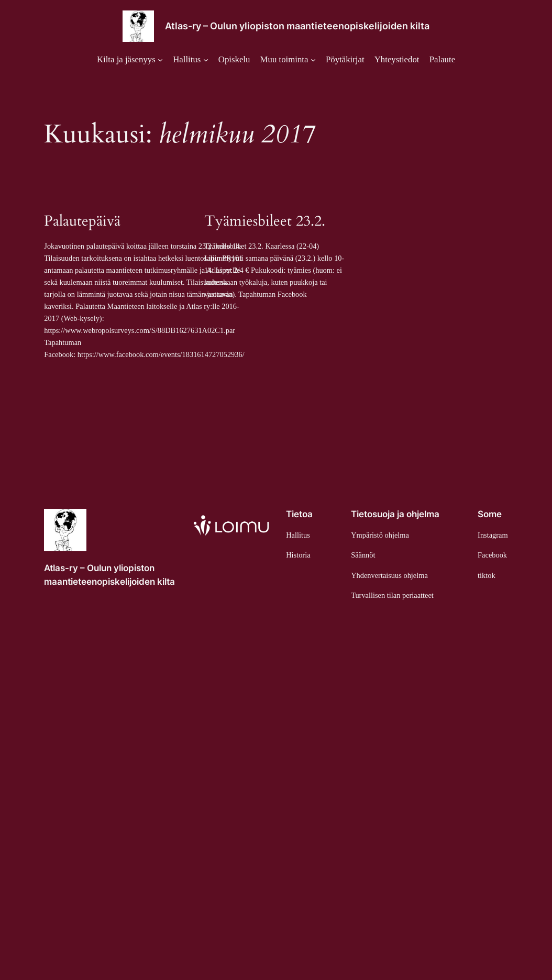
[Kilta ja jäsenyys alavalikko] (130, 60)
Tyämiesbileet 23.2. (265, 221)
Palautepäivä (82, 221)
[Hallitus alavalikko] (190, 60)
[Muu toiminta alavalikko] (288, 60)
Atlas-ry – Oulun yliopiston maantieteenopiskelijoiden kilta (297, 26)
